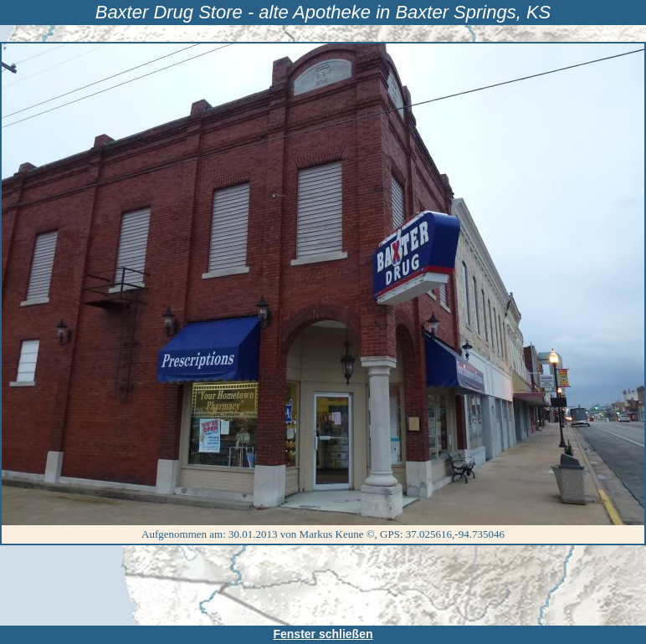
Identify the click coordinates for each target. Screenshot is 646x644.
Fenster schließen (323, 634)
